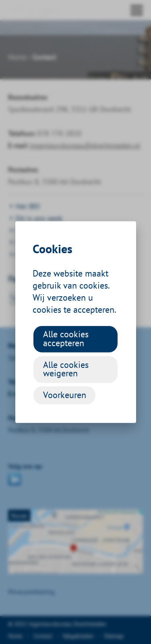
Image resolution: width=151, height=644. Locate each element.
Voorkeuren (65, 394)
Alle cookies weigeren (66, 369)
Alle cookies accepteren (66, 339)
